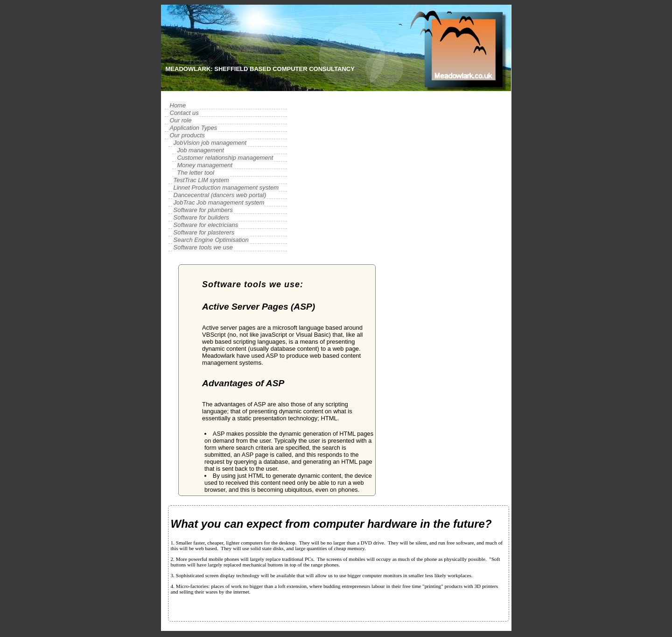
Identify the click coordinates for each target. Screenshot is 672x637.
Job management (201, 150)
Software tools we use (203, 247)
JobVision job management (210, 143)
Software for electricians (206, 225)
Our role (181, 120)
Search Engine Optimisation (211, 240)
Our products (187, 135)
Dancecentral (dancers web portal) (220, 195)
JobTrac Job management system (219, 202)
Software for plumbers (203, 210)
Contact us (184, 113)
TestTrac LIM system (201, 180)
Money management (205, 165)
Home (178, 105)
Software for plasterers (204, 232)
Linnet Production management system (226, 188)
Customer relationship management (225, 158)
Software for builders (201, 217)
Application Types (194, 128)
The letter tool (196, 173)
